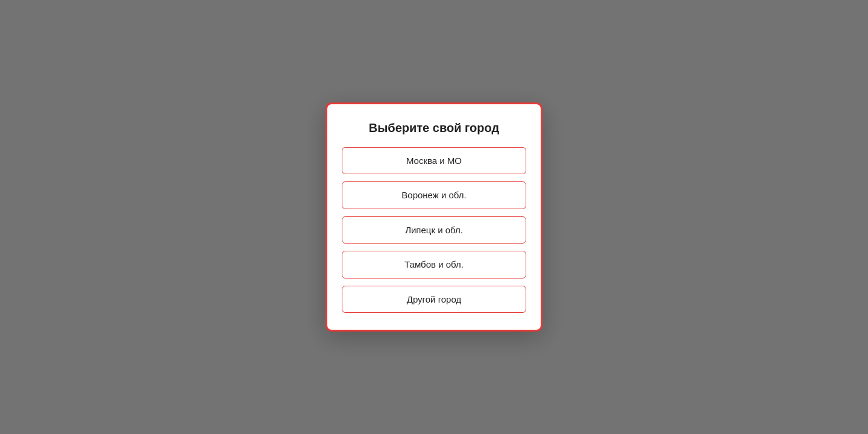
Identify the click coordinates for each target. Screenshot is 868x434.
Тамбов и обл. (434, 264)
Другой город (434, 299)
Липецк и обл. (434, 230)
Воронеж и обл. (434, 195)
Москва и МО (434, 161)
